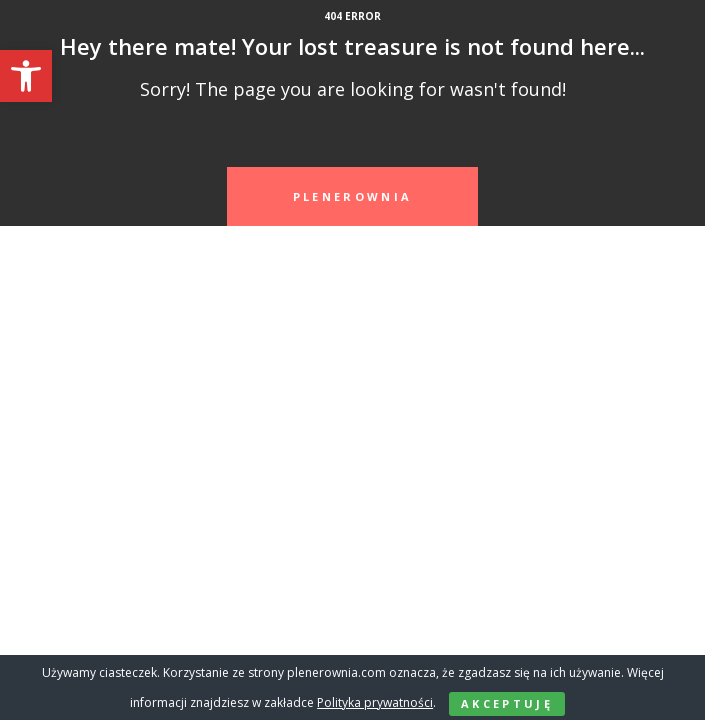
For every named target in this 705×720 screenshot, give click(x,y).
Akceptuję (507, 703)
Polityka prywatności (375, 702)
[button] (26, 76)
